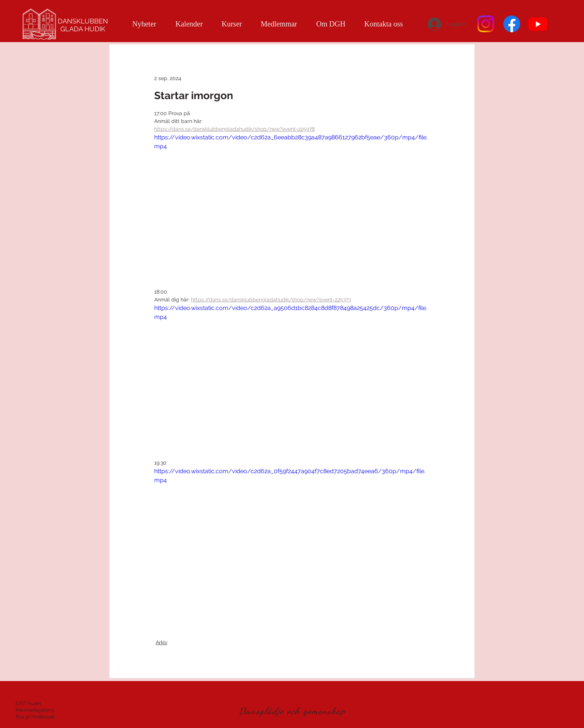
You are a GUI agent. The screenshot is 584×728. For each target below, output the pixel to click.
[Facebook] (512, 24)
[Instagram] (486, 24)
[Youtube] (538, 24)
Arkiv (161, 642)
